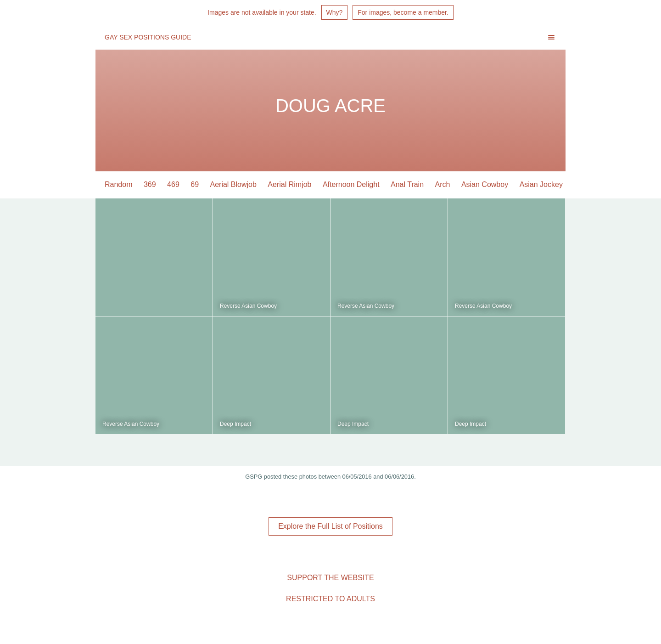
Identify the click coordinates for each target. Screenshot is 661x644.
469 (173, 184)
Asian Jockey (541, 184)
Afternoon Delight (351, 184)
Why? (335, 12)
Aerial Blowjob (233, 184)
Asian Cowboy (485, 184)
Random (118, 184)
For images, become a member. (403, 12)
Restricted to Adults (330, 599)
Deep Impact (235, 424)
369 (150, 184)
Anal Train (407, 184)
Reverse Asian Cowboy (248, 306)
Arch (443, 184)
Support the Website (330, 578)
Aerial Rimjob (289, 184)
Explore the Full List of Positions (330, 526)
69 (195, 184)
